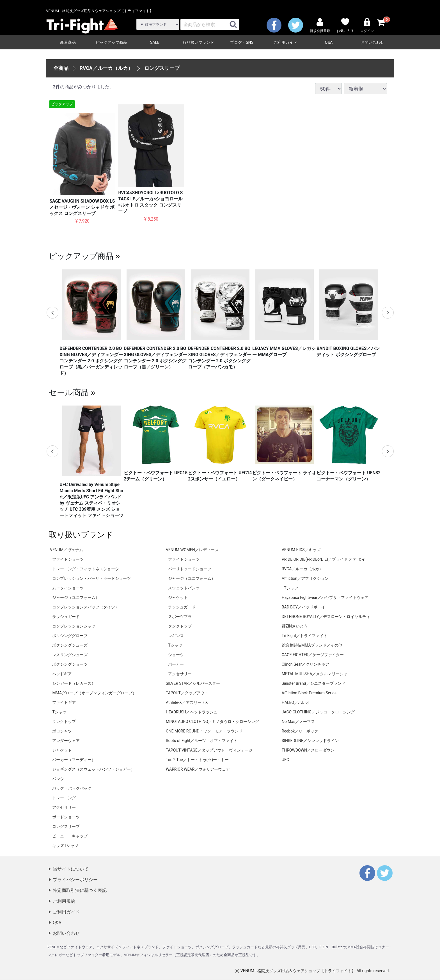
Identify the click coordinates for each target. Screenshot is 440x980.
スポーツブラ (180, 617)
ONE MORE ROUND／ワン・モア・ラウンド (204, 731)
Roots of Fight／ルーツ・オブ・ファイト (202, 741)
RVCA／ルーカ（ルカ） (106, 68)
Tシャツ (59, 712)
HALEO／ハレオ (296, 702)
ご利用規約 (64, 901)
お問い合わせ (372, 42)
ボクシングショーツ (70, 664)
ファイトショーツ (68, 559)
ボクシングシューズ (70, 645)
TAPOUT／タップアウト (187, 693)
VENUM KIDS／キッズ (301, 550)
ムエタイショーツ (68, 588)
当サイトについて (71, 869)
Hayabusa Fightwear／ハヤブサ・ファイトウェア (325, 597)
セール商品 (69, 392)
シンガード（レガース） (74, 683)
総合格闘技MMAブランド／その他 (312, 645)
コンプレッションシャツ (74, 626)
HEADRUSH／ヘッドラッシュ (192, 712)
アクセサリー (64, 807)
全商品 (61, 68)
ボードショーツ (66, 817)
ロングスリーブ (162, 68)
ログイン (367, 25)
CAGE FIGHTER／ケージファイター (313, 655)
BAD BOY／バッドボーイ (303, 607)
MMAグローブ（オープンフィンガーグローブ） (94, 693)
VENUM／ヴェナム (67, 550)
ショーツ (176, 655)
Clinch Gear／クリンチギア (305, 664)
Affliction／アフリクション (305, 578)
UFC (285, 760)
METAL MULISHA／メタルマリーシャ (315, 674)
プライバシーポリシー (75, 880)
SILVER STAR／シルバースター (193, 683)
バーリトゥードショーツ (190, 569)
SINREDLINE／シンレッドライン (310, 741)
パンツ (58, 779)
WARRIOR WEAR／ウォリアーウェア (198, 769)
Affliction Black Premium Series (309, 693)
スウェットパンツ (184, 588)
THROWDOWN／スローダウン (308, 750)
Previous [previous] (52, 313)
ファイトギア (64, 702)
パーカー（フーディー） (74, 760)
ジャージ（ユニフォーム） (76, 597)
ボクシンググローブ (70, 636)
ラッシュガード (66, 617)
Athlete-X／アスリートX (187, 702)
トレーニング (64, 798)
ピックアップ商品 (111, 42)
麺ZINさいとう (295, 626)
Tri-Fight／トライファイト (305, 636)
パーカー (176, 664)
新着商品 (68, 42)
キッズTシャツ (65, 846)
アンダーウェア (66, 741)
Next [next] (388, 313)
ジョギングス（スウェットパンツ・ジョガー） (93, 769)
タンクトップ (64, 722)
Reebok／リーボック (300, 731)
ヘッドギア (62, 674)
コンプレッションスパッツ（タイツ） (86, 607)
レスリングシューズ (70, 655)
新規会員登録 (320, 25)
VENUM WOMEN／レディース (192, 550)
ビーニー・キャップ (70, 836)
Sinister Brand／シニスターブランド (314, 683)
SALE (155, 42)
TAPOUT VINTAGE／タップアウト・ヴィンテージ (209, 750)
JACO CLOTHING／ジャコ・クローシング (318, 712)
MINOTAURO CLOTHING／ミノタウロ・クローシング (212, 722)
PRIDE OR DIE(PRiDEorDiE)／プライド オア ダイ (324, 559)
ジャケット (62, 750)
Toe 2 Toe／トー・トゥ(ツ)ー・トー (197, 760)
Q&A (329, 42)
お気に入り (345, 25)
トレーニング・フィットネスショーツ (86, 569)
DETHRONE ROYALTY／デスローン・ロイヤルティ (326, 617)
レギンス (176, 636)
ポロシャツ (62, 731)
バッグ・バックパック (72, 788)
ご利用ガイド (285, 42)
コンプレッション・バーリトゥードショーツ (91, 578)
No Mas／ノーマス (298, 722)
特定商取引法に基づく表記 (80, 891)
